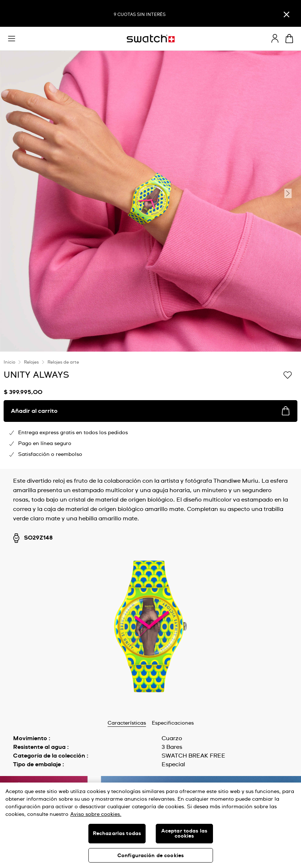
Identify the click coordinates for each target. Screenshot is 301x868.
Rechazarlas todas (117, 834)
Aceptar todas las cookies (184, 834)
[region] (150, 825)
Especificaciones (173, 723)
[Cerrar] (287, 14)
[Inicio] (151, 39)
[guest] (275, 38)
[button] (12, 39)
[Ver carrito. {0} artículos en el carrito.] (289, 39)
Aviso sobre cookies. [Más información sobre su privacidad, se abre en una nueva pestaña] (96, 814)
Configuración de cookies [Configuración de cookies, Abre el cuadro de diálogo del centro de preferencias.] (150, 856)
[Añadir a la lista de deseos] (288, 374)
